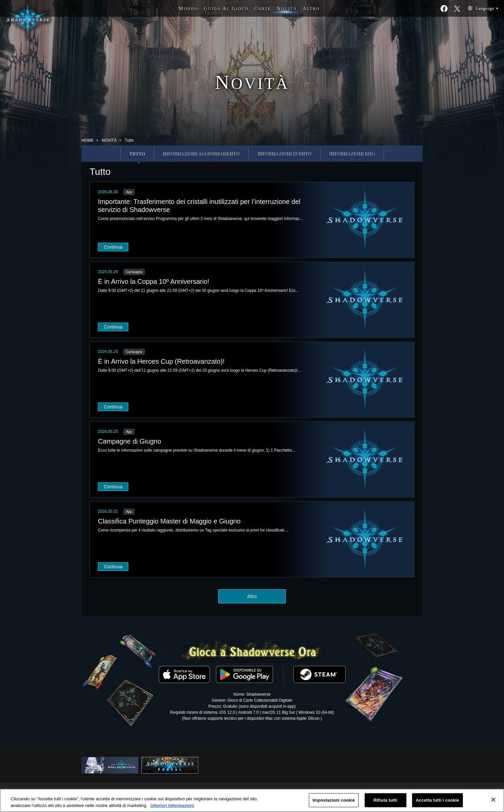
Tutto (137, 154)
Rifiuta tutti (385, 803)
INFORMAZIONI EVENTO (284, 154)
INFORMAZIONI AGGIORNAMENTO (201, 154)
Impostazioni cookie (334, 803)
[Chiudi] (493, 803)
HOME (88, 140)
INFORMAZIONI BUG (352, 154)
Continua (113, 247)
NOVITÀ (109, 140)
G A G (226, 8)
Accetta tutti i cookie (437, 803)
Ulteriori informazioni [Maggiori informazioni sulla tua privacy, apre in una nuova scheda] (172, 808)
